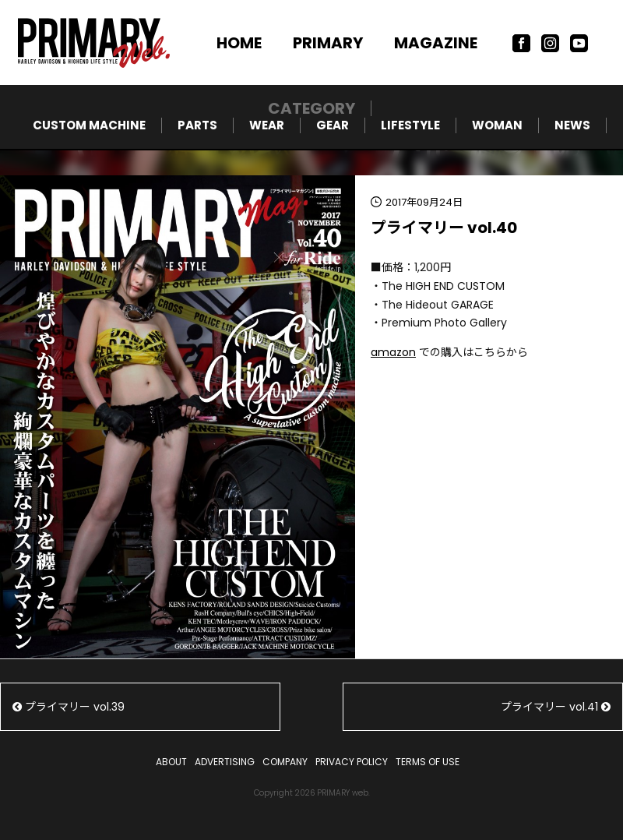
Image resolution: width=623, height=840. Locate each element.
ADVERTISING (225, 762)
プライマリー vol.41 (556, 707)
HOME (239, 43)
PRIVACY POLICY (352, 762)
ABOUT (171, 762)
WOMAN (497, 125)
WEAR (267, 125)
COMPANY (285, 762)
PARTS (197, 125)
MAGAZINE (436, 43)
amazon (393, 352)
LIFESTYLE (410, 125)
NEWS (572, 125)
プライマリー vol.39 (69, 707)
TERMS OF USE (428, 762)
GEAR (333, 125)
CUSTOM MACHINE (89, 125)
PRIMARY (328, 43)
